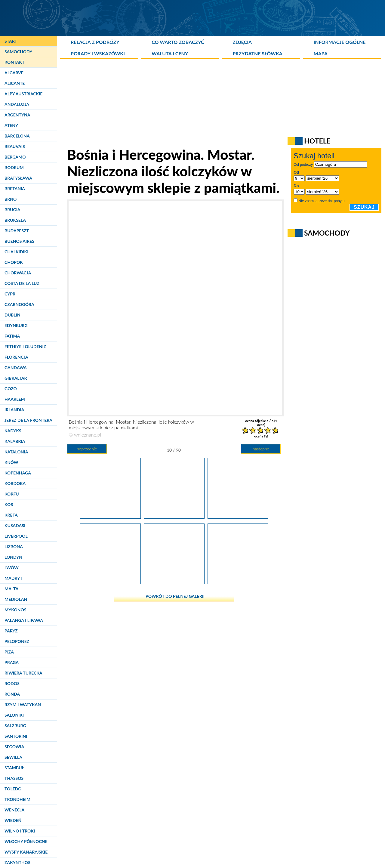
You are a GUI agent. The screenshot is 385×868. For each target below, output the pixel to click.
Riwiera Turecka (23, 673)
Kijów (11, 462)
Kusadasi (15, 525)
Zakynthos (17, 862)
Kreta (11, 515)
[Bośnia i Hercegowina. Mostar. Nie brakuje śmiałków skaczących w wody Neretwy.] (238, 516)
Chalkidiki (16, 252)
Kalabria (15, 441)
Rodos (12, 683)
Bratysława (18, 178)
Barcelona (17, 136)
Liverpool (16, 536)
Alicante (15, 83)
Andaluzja (17, 104)
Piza (9, 652)
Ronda (12, 694)
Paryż (11, 631)
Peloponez (17, 641)
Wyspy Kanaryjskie (26, 852)
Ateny (11, 125)
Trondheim (17, 799)
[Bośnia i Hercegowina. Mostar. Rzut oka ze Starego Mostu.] (174, 582)
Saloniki (14, 715)
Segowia (14, 747)
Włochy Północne (26, 841)
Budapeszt (17, 231)
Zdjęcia (242, 42)
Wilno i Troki (20, 831)
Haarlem (15, 399)
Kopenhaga (18, 473)
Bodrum (14, 167)
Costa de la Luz (22, 283)
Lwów (12, 568)
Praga (12, 662)
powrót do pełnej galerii (175, 596)
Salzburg (15, 726)
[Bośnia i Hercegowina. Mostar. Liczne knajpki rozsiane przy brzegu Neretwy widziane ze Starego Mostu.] (110, 582)
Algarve (14, 73)
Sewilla (13, 757)
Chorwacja (18, 273)
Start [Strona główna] (11, 41)
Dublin (12, 315)
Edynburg (16, 325)
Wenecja (14, 810)
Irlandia (14, 410)
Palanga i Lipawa (24, 620)
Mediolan (16, 599)
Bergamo (15, 157)
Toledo (13, 789)
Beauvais (15, 146)
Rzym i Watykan (23, 704)
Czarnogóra (19, 304)
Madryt (14, 578)
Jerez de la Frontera (28, 420)
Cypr (10, 294)
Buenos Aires (19, 241)
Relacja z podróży (95, 42)
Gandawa (16, 368)
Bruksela (15, 220)
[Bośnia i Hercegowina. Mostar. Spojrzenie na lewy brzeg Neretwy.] (110, 516)
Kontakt (14, 62)
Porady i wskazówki (98, 53)
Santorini (16, 736)
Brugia (12, 210)
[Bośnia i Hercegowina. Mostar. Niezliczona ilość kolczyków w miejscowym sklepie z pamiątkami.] (174, 516)
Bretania (15, 188)
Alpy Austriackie (23, 94)
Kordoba (15, 483)
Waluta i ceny (170, 53)
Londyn (13, 557)
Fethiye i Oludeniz (25, 346)
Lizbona (14, 547)
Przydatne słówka (257, 53)
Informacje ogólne (340, 42)
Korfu (12, 494)
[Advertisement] (206, 104)
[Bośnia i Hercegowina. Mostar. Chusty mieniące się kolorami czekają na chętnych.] (238, 582)
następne (261, 449)
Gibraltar (16, 378)
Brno (11, 199)
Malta (11, 589)
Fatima (12, 336)
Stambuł (14, 768)
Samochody (18, 52)
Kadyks (13, 431)
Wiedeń (13, 820)
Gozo (11, 389)
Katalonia (16, 452)
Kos (9, 504)
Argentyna (17, 115)
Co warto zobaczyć (178, 42)
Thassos (14, 778)
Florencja (16, 357)
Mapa (321, 53)
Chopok (14, 262)
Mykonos (15, 610)
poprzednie (87, 449)
